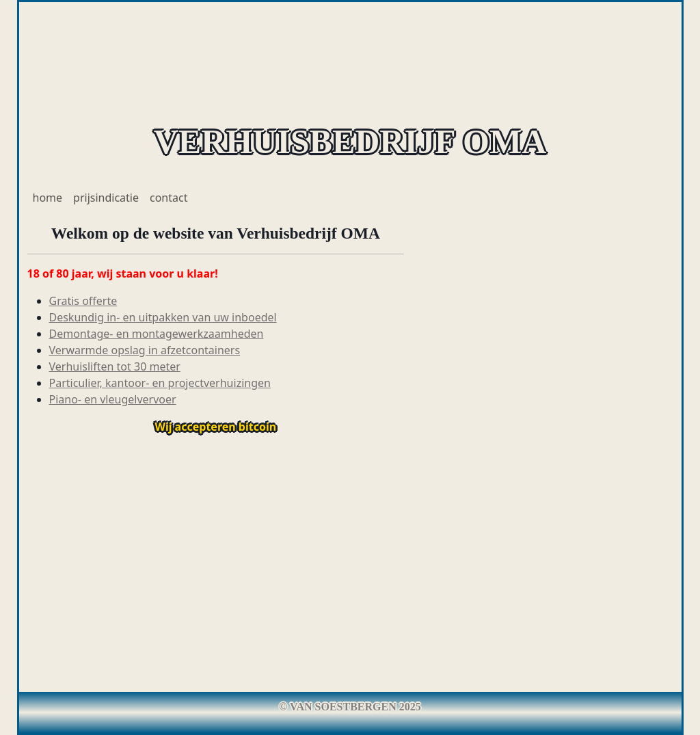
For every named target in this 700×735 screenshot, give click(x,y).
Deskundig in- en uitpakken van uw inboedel (163, 317)
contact (169, 198)
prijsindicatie (106, 198)
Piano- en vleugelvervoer (113, 399)
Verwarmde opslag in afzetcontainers (145, 350)
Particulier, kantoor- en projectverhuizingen (160, 383)
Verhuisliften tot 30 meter (115, 366)
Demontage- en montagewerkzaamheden (157, 334)
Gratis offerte (83, 301)
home (48, 198)
